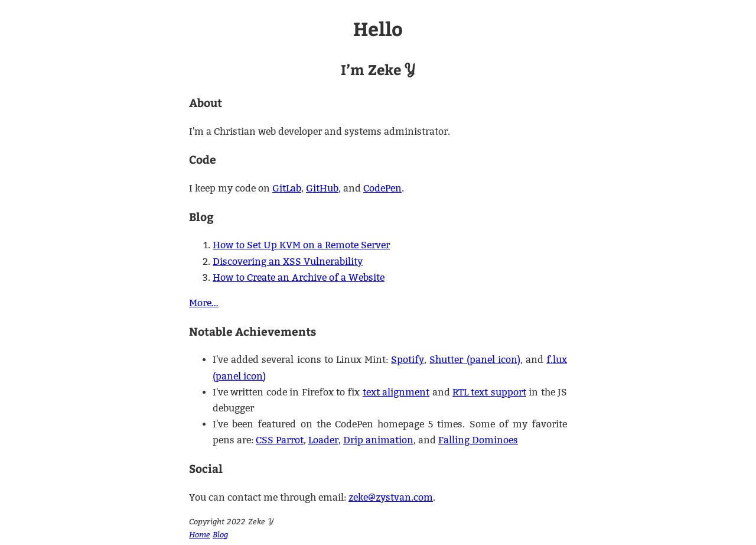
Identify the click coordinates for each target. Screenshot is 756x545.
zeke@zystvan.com (391, 497)
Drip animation (378, 440)
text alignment (396, 392)
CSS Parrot (280, 440)
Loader (323, 440)
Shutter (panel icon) (475, 360)
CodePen (382, 188)
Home (200, 534)
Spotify (408, 360)
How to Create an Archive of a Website (299, 278)
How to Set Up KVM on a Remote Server (301, 245)
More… (204, 303)
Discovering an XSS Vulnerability (288, 262)
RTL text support (489, 392)
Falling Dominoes (478, 440)
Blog (220, 534)
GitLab (287, 188)
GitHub (322, 188)
